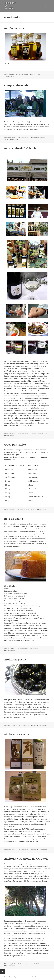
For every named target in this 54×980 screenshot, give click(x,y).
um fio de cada (14, 28)
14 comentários (10, 966)
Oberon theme (8, 977)
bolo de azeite (14, 519)
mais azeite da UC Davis (20, 148)
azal (8, 63)
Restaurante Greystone (24, 529)
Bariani (29, 819)
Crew (13, 423)
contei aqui (24, 366)
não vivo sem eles (23, 807)
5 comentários (43, 725)
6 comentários (10, 76)
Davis (38, 138)
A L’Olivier (28, 829)
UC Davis (44, 434)
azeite (33, 74)
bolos (37, 649)
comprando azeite (16, 85)
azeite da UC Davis (43, 386)
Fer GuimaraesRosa (23, 74)
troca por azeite (15, 444)
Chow (31, 524)
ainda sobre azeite (17, 734)
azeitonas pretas (15, 659)
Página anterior (2, 971)
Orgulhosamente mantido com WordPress (26, 977)
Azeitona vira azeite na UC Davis (26, 859)
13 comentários (10, 651)
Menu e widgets (48, 8)
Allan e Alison (24, 953)
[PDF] (18, 455)
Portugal (38, 74)
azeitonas (37, 700)
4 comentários (15, 139)
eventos (39, 434)
